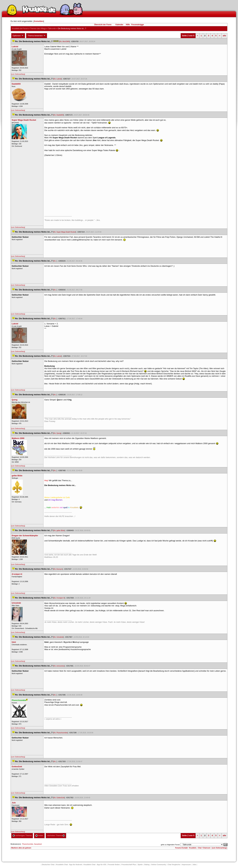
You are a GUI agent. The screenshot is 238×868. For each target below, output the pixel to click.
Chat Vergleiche (174, 865)
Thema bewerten (37, 36)
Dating (147, 865)
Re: (55, 261)
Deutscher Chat (48, 865)
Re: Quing (57, 433)
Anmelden (39, 21)
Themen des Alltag (38, 29)
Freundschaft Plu (129, 865)
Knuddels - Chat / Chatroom (200, 848)
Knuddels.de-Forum (20, 29)
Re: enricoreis (59, 666)
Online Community (159, 865)
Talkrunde (52, 29)
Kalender (119, 25)
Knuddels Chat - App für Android (69, 865)
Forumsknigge (138, 25)
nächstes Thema (56, 835)
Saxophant (38, 844)
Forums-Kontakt (181, 848)
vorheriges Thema (22, 835)
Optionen (18, 36)
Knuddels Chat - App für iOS (95, 865)
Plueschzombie (28, 844)
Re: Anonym (58, 569)
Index (39, 835)
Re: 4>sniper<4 (59, 598)
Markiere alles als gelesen (21, 848)
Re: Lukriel (57, 79)
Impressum (186, 865)
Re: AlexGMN (64, 41)
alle (224, 36)
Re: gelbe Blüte (59, 530)
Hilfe (128, 25)
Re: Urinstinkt (58, 637)
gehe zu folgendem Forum (170, 845)
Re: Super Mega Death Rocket (65, 232)
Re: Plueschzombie (61, 733)
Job (194, 865)
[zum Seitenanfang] (18, 74)
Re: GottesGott (59, 798)
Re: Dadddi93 (59, 115)
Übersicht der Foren (103, 25)
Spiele (140, 865)
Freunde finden (114, 865)
